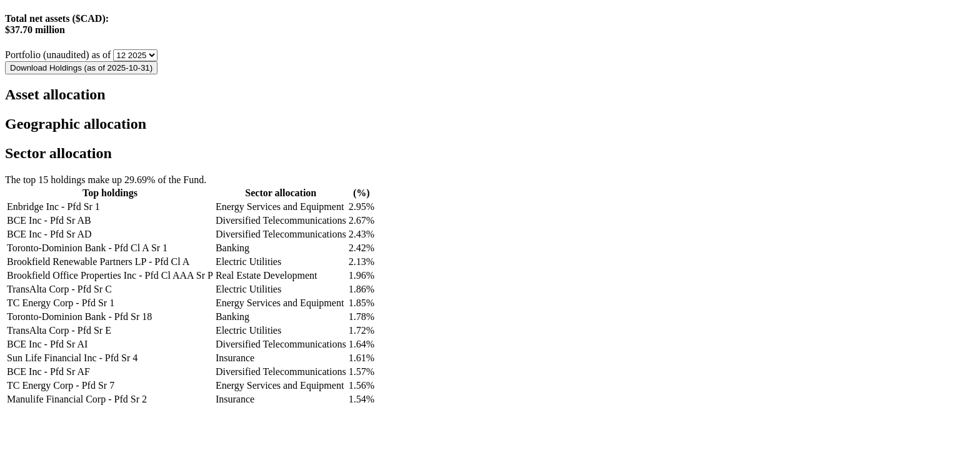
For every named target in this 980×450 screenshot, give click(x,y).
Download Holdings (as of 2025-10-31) (81, 68)
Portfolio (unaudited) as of (59, 55)
